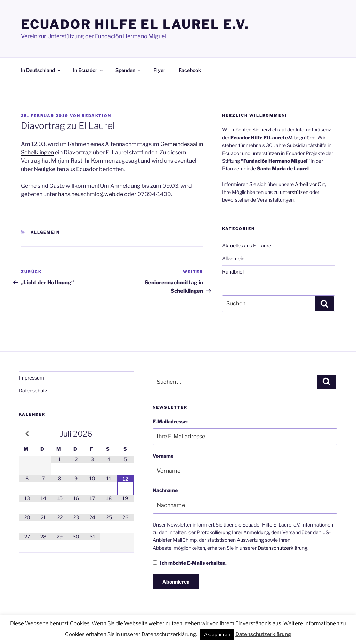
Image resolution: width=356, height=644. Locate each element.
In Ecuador (88, 70)
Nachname (165, 490)
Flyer (159, 70)
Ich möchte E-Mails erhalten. (190, 563)
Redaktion (96, 116)
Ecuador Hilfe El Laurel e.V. (135, 24)
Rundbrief (233, 272)
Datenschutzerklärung (282, 548)
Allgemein (45, 232)
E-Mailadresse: (170, 421)
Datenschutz (33, 390)
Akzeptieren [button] (217, 634)
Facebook (190, 70)
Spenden (129, 70)
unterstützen (294, 192)
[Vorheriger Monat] (27, 434)
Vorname (163, 456)
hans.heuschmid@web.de (91, 194)
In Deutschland (41, 70)
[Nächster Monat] (125, 434)
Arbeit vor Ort (310, 184)
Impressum (31, 378)
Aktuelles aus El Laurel (247, 246)
